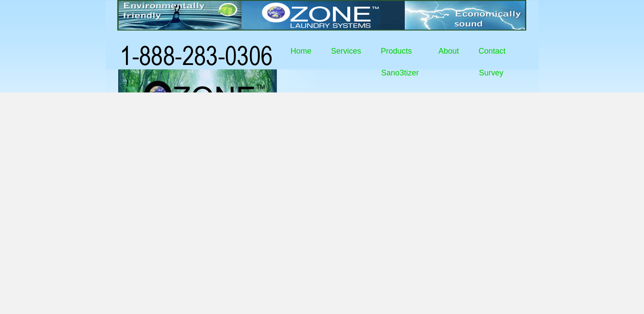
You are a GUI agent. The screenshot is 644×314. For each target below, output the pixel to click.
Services (346, 51)
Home (301, 51)
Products (396, 51)
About (448, 51)
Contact (492, 51)
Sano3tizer (400, 73)
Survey (491, 73)
